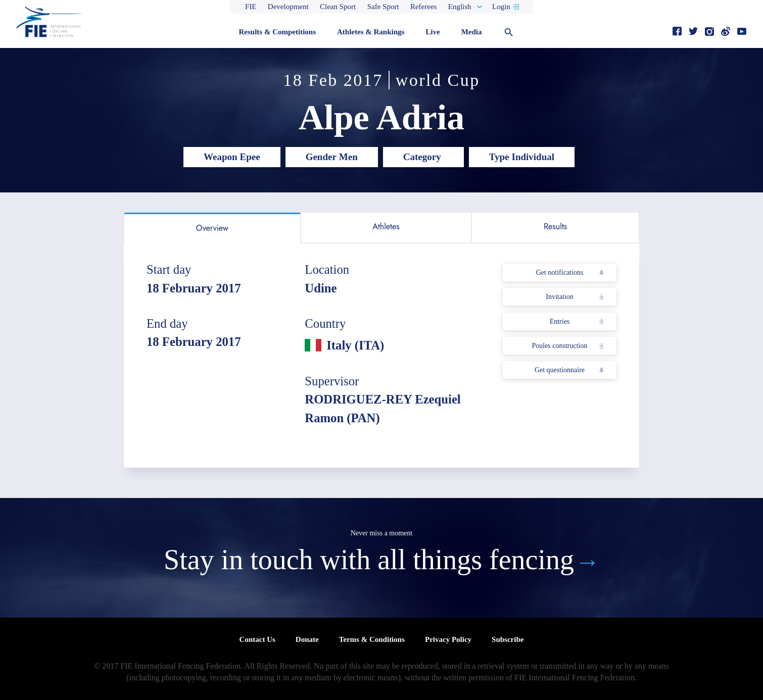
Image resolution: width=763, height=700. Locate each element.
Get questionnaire (560, 370)
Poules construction (559, 346)
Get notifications (560, 272)
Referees (423, 7)
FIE (251, 7)
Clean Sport (338, 7)
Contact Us (257, 639)
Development (288, 7)
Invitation (559, 297)
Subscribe (508, 639)
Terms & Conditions (372, 639)
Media (472, 32)
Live (433, 32)
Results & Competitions (277, 32)
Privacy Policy (448, 639)
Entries (560, 321)
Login (501, 7)
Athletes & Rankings (371, 32)
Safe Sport (383, 7)
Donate (307, 639)
